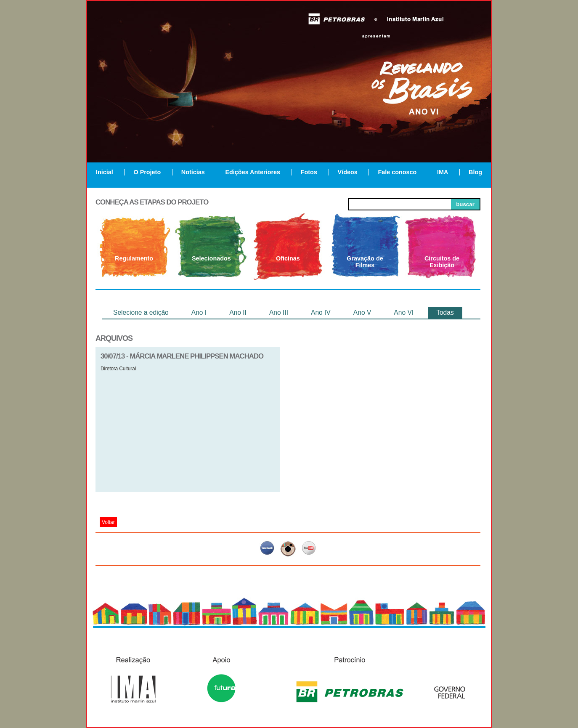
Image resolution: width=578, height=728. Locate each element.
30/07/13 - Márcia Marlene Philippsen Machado (182, 356)
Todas (445, 312)
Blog (475, 172)
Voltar (108, 522)
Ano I (199, 312)
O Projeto (147, 172)
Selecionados (211, 258)
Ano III (279, 312)
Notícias (193, 172)
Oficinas (288, 258)
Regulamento (134, 258)
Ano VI (404, 312)
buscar (465, 204)
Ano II (238, 312)
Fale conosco (397, 172)
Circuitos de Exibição (442, 262)
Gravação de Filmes (365, 262)
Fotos (309, 172)
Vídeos (348, 172)
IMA (443, 172)
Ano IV (321, 312)
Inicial (105, 172)
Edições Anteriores (253, 172)
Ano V (362, 312)
